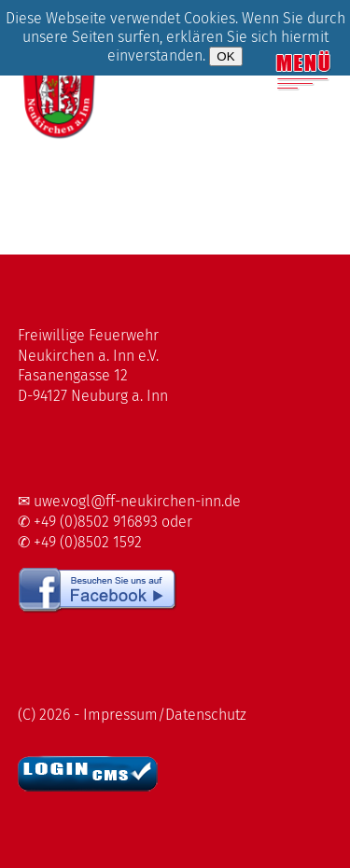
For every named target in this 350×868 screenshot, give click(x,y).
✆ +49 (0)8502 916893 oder (105, 522)
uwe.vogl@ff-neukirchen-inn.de (137, 501)
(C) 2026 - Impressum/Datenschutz (132, 715)
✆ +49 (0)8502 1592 (80, 542)
